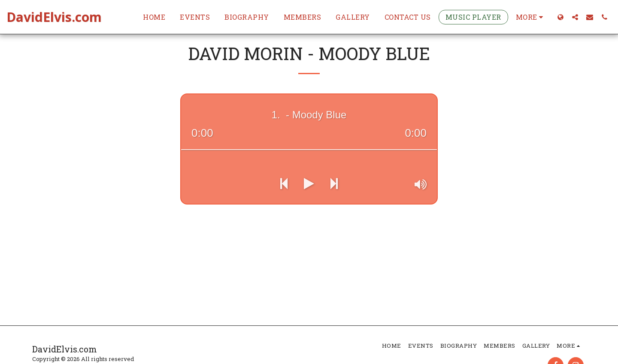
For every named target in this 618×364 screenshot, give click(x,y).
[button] (575, 17)
